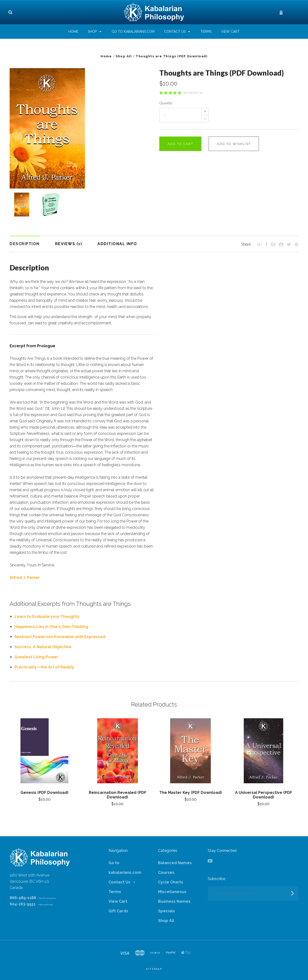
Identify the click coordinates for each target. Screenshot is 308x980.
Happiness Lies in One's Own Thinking (51, 627)
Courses (166, 872)
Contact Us (122, 882)
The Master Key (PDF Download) (191, 793)
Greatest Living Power (36, 657)
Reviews (69, 244)
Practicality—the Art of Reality (44, 667)
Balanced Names (175, 863)
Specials (167, 911)
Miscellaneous (172, 892)
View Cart (118, 901)
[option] (79, 128)
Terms (115, 892)
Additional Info (117, 244)
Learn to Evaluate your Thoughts (47, 617)
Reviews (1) (193, 93)
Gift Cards (118, 911)
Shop (95, 32)
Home (73, 32)
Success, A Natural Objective (43, 647)
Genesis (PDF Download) (44, 793)
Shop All (166, 921)
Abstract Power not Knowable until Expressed (60, 637)
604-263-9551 (23, 904)
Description (25, 244)
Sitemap (154, 969)
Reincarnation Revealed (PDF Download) (118, 795)
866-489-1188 (23, 898)
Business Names (174, 901)
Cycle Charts (171, 882)
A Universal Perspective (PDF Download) (264, 795)
